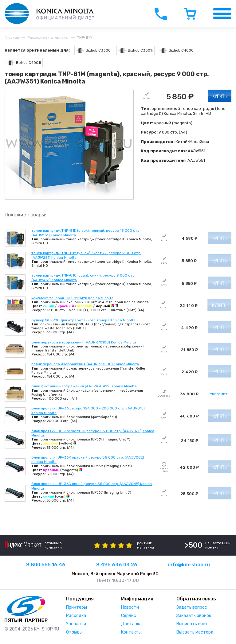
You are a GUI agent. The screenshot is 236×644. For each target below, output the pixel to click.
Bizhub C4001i (24, 63)
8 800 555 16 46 (46, 565)
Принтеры (77, 607)
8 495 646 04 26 (117, 565)
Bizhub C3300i (94, 50)
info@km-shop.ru (189, 565)
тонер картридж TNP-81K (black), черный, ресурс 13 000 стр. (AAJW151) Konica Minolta (86, 233)
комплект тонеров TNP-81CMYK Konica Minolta (72, 298)
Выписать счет (192, 624)
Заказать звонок (194, 616)
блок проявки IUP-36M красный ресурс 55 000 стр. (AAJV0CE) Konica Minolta (88, 460)
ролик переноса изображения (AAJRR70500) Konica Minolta (85, 364)
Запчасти (76, 624)
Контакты (131, 632)
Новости (130, 607)
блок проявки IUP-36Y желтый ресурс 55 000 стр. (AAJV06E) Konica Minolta (93, 433)
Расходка (76, 616)
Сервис (129, 616)
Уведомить (220, 394)
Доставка (131, 624)
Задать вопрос (192, 607)
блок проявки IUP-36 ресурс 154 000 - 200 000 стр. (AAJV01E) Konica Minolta (88, 410)
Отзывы (74, 632)
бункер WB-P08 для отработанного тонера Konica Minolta (83, 320)
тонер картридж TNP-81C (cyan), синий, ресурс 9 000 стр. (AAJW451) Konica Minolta (83, 277)
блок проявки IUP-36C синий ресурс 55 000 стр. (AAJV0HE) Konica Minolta (92, 486)
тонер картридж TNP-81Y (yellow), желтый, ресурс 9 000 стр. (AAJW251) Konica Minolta (86, 255)
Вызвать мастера (195, 632)
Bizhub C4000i (177, 50)
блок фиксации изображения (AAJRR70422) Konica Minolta (84, 386)
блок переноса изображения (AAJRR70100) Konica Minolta (84, 342)
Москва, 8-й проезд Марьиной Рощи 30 (115, 574)
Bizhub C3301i (136, 50)
